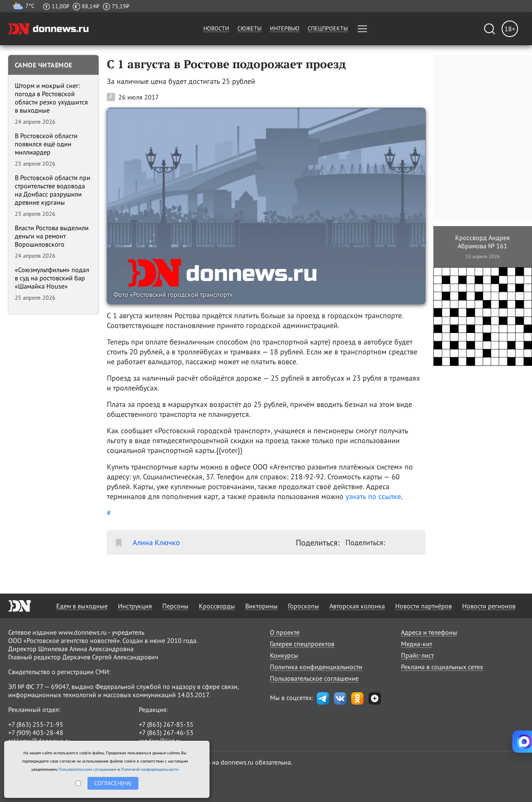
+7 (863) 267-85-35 (166, 724)
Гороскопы (304, 606)
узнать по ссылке (373, 496)
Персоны (175, 606)
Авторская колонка (357, 606)
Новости (216, 28)
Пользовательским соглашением (87, 769)
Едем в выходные (82, 606)
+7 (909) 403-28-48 (36, 733)
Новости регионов (489, 606)
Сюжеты (250, 28)
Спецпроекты (328, 28)
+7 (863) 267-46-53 (166, 733)
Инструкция (135, 606)
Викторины (261, 606)
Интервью (285, 28)
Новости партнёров (424, 606)
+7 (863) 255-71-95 (36, 724)
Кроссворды (217, 606)
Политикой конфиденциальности (150, 769)
